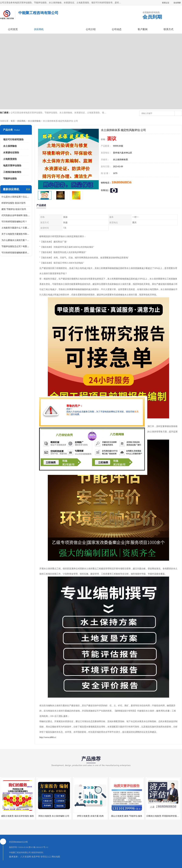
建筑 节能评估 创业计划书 (14, 209)
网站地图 (56, 857)
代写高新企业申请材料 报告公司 (16, 215)
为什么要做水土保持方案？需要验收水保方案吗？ (16, 240)
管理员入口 (46, 857)
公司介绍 (91, 29)
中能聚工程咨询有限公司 (20, 852)
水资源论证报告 (11, 153)
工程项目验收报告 (12, 172)
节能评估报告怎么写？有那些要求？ (16, 246)
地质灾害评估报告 (12, 166)
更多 (28, 189)
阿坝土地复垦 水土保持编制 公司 (54, 816)
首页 (13, 121)
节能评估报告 (10, 179)
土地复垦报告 (10, 159)
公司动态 (117, 29)
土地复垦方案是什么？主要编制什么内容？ (16, 228)
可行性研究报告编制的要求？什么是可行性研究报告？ (16, 253)
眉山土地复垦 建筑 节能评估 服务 (127, 816)
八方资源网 (26, 857)
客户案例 (143, 29)
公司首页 (13, 29)
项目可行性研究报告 (13, 140)
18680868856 (121, 182)
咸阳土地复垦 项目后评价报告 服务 (18, 816)
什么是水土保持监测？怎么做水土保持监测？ (16, 197)
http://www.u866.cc (48, 737)
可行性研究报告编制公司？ (14, 222)
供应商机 (39, 29)
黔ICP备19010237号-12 (38, 847)
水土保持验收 (34, 121)
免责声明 (36, 857)
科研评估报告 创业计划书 (13, 203)
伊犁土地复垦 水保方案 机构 (90, 816)
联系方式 (169, 29)
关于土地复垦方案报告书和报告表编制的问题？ (16, 234)
